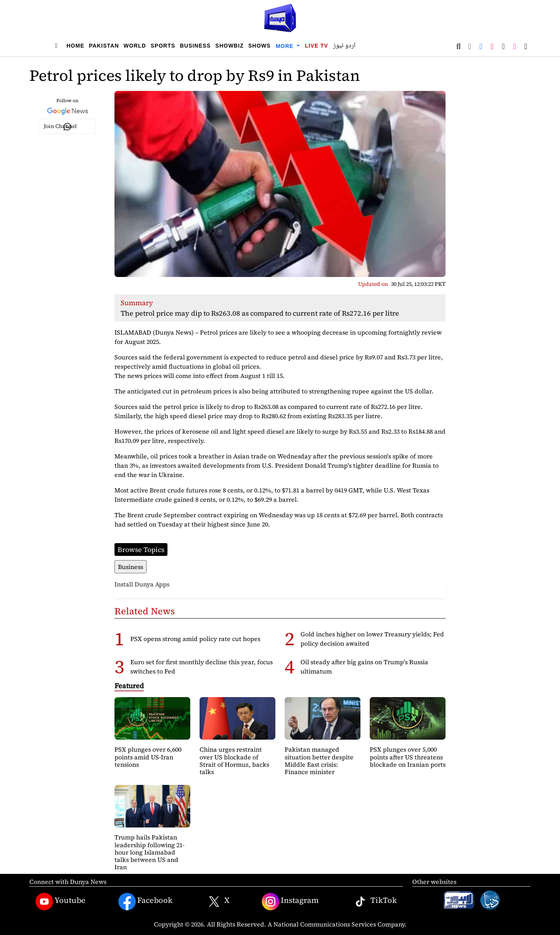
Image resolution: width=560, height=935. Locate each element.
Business (195, 46)
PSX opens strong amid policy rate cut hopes (195, 639)
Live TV (316, 46)
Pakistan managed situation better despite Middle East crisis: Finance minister (319, 761)
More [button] (286, 46)
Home (75, 46)
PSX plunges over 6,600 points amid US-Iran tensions (148, 757)
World (135, 46)
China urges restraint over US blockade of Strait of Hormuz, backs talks (234, 761)
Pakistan (104, 46)
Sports (163, 46)
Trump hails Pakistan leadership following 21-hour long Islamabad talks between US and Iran (149, 852)
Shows (260, 46)
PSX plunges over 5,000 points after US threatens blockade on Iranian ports (408, 757)
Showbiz (230, 46)
